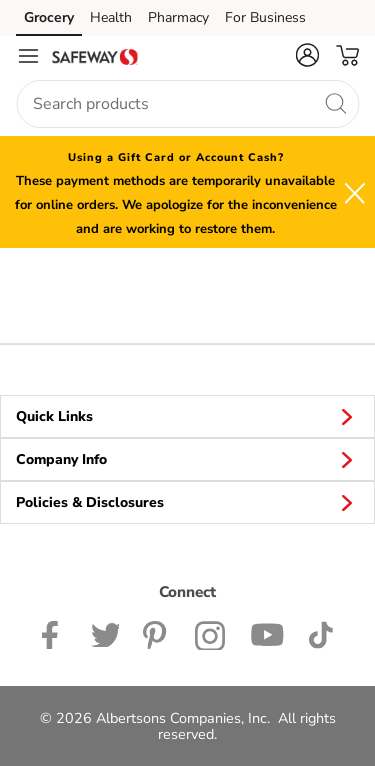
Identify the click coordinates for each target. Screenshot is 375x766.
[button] (307, 55)
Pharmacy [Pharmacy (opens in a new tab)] (178, 17)
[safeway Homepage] (95, 56)
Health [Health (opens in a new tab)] (111, 17)
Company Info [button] (187, 459)
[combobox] (187, 104)
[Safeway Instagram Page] (210, 633)
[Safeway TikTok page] (320, 633)
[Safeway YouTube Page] (267, 633)
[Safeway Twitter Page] (105, 633)
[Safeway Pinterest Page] (157, 633)
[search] (335, 103)
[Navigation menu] (28, 56)
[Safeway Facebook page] (54, 633)
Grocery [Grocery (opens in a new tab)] (49, 17)
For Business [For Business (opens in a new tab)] (265, 17)
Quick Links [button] (187, 416)
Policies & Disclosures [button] (187, 502)
